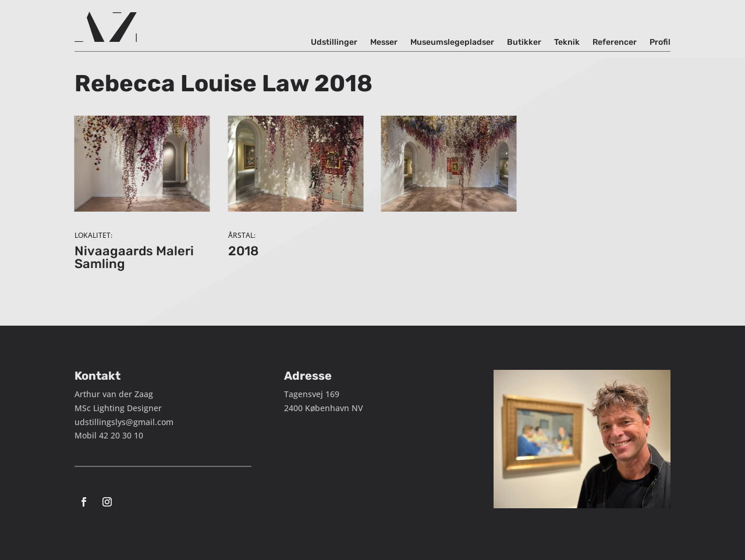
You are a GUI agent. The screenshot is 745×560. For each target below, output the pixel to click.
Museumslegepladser (452, 43)
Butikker (524, 43)
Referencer (615, 43)
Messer (384, 43)
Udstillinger (334, 43)
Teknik (567, 43)
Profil (660, 43)
